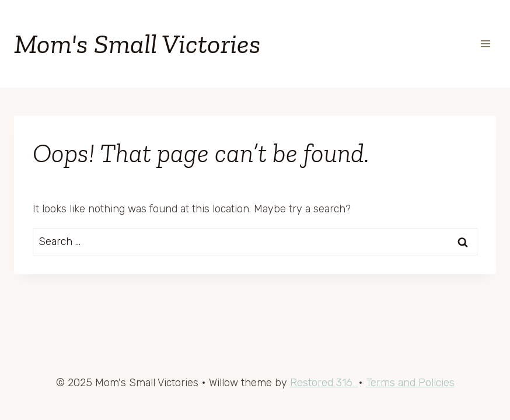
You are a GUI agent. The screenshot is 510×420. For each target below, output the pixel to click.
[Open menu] (485, 43)
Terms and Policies (410, 383)
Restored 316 (324, 383)
